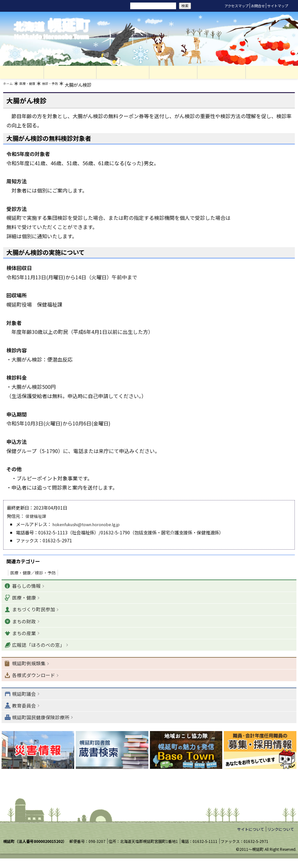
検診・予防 (63, 86)
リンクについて (280, 839)
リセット (93, 6)
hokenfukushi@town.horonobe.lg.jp (92, 526)
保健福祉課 (37, 517)
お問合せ (258, 6)
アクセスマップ (237, 6)
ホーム (10, 86)
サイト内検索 (120, 5)
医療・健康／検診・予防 (33, 574)
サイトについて (251, 839)
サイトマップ (278, 6)
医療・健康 (34, 86)
